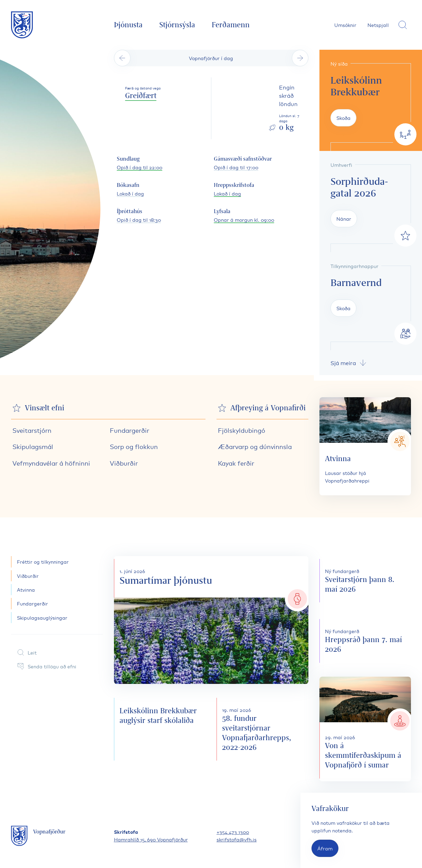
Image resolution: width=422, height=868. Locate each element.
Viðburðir (124, 463)
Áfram (325, 848)
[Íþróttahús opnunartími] (139, 216)
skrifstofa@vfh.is (237, 839)
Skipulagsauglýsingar (42, 617)
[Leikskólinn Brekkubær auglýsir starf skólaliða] (160, 729)
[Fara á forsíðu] (22, 25)
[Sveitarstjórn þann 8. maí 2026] (365, 581)
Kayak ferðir (236, 463)
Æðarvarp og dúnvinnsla (255, 446)
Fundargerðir (130, 430)
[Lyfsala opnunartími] (244, 216)
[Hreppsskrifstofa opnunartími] (234, 190)
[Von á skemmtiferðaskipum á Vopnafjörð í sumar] (365, 729)
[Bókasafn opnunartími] (130, 190)
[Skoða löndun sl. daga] (288, 108)
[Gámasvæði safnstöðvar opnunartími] (243, 163)
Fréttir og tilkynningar (43, 561)
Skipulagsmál (33, 446)
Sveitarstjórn (32, 430)
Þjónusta (128, 25)
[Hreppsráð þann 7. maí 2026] (365, 641)
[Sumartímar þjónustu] (211, 620)
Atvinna (26, 589)
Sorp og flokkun (134, 446)
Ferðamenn (231, 25)
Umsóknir (345, 25)
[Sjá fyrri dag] (122, 58)
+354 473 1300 (233, 832)
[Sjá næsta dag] (300, 58)
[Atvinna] (365, 446)
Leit (27, 652)
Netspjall (378, 25)
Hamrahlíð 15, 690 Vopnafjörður (151, 839)
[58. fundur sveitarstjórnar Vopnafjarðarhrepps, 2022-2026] (262, 729)
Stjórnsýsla (177, 25)
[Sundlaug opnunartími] (140, 163)
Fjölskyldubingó (242, 430)
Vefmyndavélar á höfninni (51, 463)
